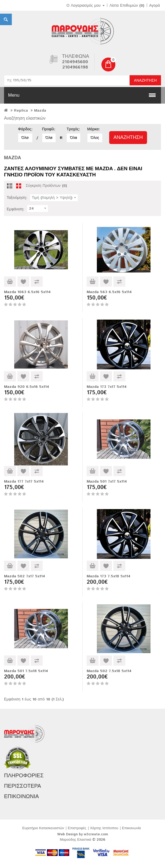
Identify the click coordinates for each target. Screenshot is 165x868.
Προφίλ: (49, 129)
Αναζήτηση (145, 81)
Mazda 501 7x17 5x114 (107, 482)
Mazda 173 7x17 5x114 (107, 387)
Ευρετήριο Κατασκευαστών (43, 828)
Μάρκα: (93, 129)
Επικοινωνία (132, 828)
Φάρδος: (25, 129)
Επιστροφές (77, 828)
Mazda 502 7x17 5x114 (25, 576)
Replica (21, 111)
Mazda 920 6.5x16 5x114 (27, 387)
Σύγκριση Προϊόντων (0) (46, 186)
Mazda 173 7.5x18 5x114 (109, 576)
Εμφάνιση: (15, 209)
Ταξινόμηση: (17, 198)
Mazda (40, 111)
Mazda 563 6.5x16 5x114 (109, 292)
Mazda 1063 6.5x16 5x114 (27, 292)
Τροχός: (73, 129)
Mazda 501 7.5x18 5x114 (26, 671)
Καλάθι (10, 282)
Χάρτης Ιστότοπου (104, 828)
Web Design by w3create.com (83, 834)
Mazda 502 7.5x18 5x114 (109, 671)
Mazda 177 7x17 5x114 (24, 482)
